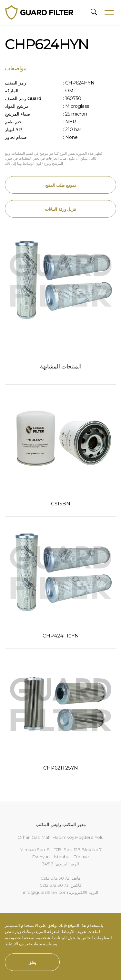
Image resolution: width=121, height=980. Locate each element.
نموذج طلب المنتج (61, 185)
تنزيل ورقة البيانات (60, 209)
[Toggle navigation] (107, 12)
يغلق (32, 963)
